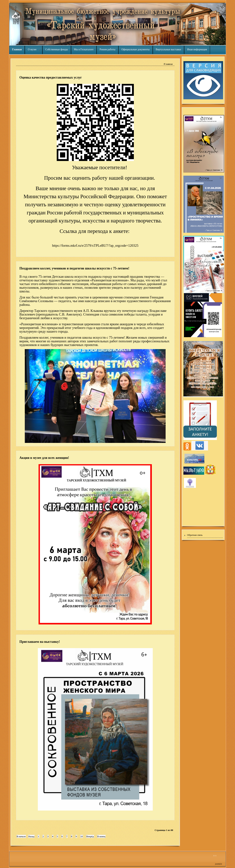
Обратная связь (195, 535)
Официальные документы (135, 49)
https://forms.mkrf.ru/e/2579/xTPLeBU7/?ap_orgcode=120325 (95, 245)
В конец (101, 836)
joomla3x (219, 864)
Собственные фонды (57, 49)
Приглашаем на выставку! (40, 642)
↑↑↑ (215, 856)
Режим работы (107, 49)
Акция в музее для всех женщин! (44, 458)
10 (82, 836)
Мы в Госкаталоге (84, 49)
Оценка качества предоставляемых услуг (51, 77)
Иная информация (197, 49)
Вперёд (90, 836)
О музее (32, 49)
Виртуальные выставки (168, 49)
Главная (17, 49)
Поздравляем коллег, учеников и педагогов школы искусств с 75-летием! (74, 268)
